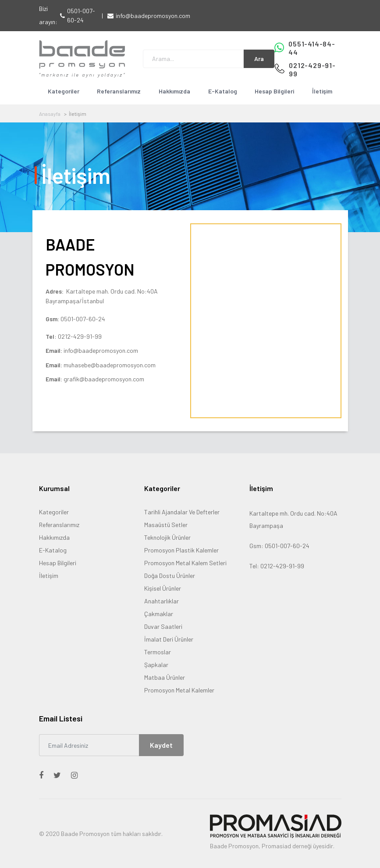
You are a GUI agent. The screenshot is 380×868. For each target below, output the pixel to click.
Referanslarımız (119, 91)
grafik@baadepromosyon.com (104, 379)
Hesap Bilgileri (274, 91)
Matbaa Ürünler (165, 677)
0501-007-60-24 (81, 15)
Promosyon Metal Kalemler (179, 690)
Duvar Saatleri (163, 626)
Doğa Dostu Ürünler (170, 576)
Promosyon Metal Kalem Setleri (185, 563)
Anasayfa (50, 114)
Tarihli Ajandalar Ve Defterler (182, 512)
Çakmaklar (159, 614)
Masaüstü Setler (166, 525)
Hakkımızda (174, 91)
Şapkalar (156, 665)
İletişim (322, 91)
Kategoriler (64, 91)
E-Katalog (223, 91)
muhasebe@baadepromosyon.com (110, 365)
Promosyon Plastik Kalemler (181, 550)
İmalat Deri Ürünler (169, 639)
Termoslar (158, 652)
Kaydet (161, 745)
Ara (259, 59)
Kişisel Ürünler (163, 588)
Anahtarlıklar (162, 601)
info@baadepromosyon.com (153, 16)
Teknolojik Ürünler (167, 537)
